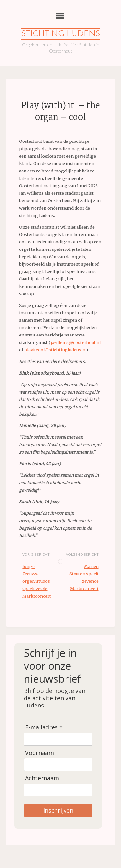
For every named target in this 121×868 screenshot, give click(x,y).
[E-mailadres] (58, 739)
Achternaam (42, 778)
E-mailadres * (44, 727)
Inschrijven (58, 810)
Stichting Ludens (61, 34)
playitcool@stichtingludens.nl (55, 350)
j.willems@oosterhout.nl (76, 342)
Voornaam (40, 753)
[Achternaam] (58, 790)
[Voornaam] (58, 765)
